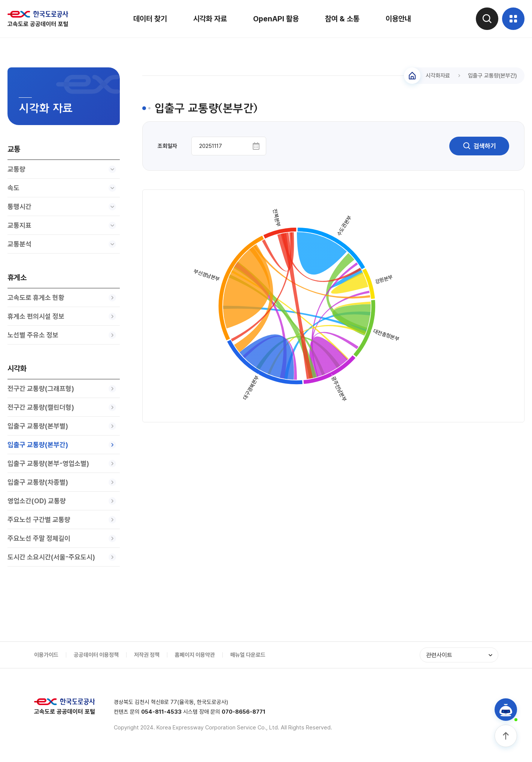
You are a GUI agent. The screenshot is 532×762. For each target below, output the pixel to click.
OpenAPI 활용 (276, 19)
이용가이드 (46, 655)
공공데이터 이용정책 (96, 655)
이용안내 (398, 19)
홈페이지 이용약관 (195, 655)
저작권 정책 (147, 655)
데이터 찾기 (150, 19)
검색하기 (479, 146)
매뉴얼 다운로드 (248, 655)
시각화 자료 (210, 19)
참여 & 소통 (342, 19)
